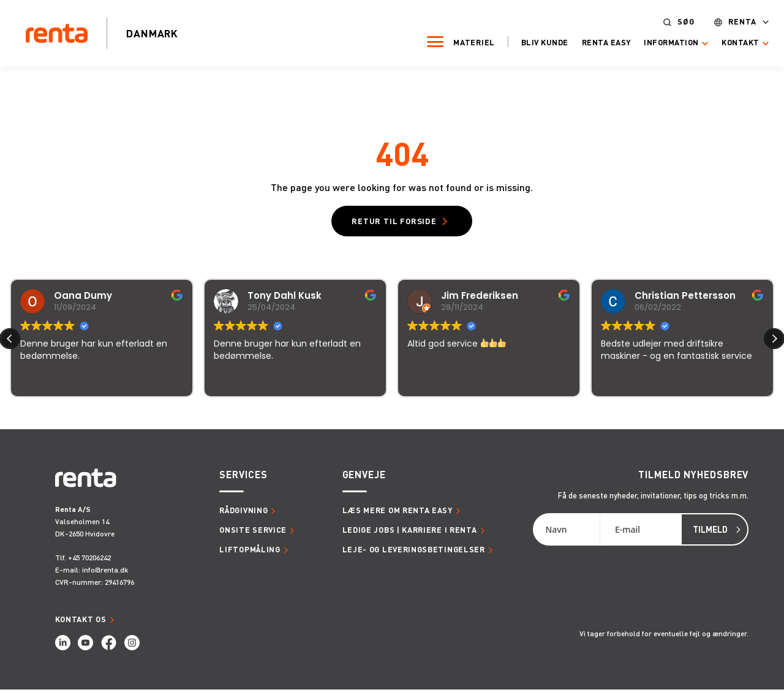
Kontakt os (81, 625)
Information (652, 41)
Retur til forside (394, 224)
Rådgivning (243, 516)
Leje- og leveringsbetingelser (414, 555)
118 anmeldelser (513, 419)
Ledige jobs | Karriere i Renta (410, 536)
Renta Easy (586, 41)
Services (243, 480)
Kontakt (721, 41)
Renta (722, 21)
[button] (774, 344)
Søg (666, 21)
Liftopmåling (250, 555)
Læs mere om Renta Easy (398, 516)
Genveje (364, 480)
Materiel (454, 41)
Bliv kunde (525, 41)
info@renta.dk (105, 575)
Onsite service (253, 536)
